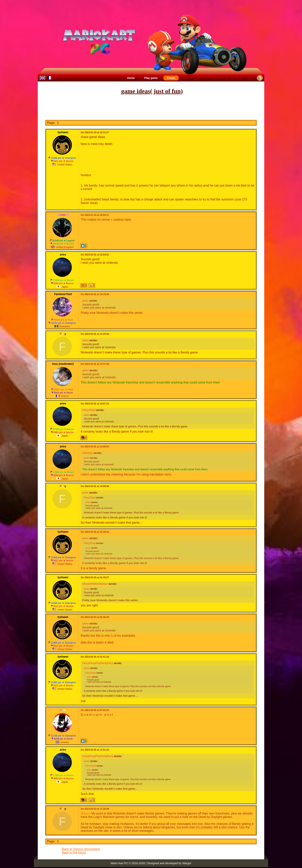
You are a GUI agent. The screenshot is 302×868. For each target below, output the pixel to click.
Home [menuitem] (131, 78)
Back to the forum (74, 853)
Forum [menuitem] (171, 78)
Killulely (88, 453)
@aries (86, 813)
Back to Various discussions (81, 849)
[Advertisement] (151, 107)
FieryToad (89, 410)
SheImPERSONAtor (95, 584)
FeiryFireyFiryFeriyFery (98, 663)
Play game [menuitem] (151, 78)
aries (86, 301)
